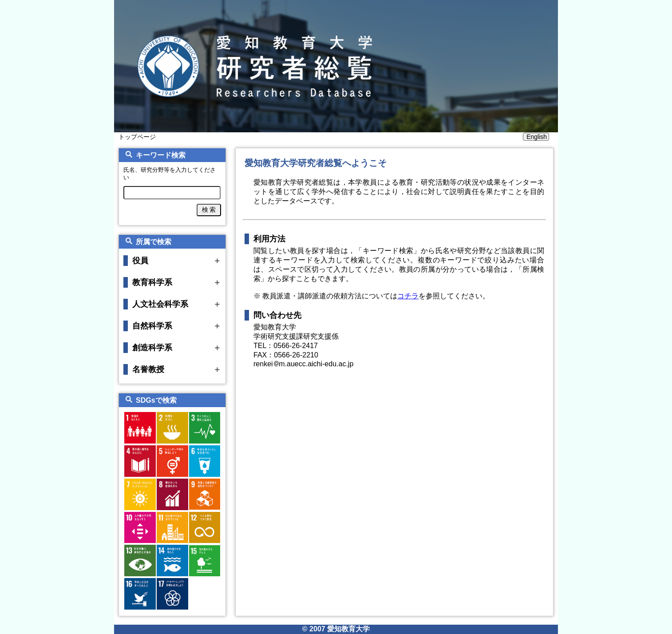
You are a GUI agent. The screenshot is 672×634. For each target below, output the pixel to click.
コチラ (408, 296)
